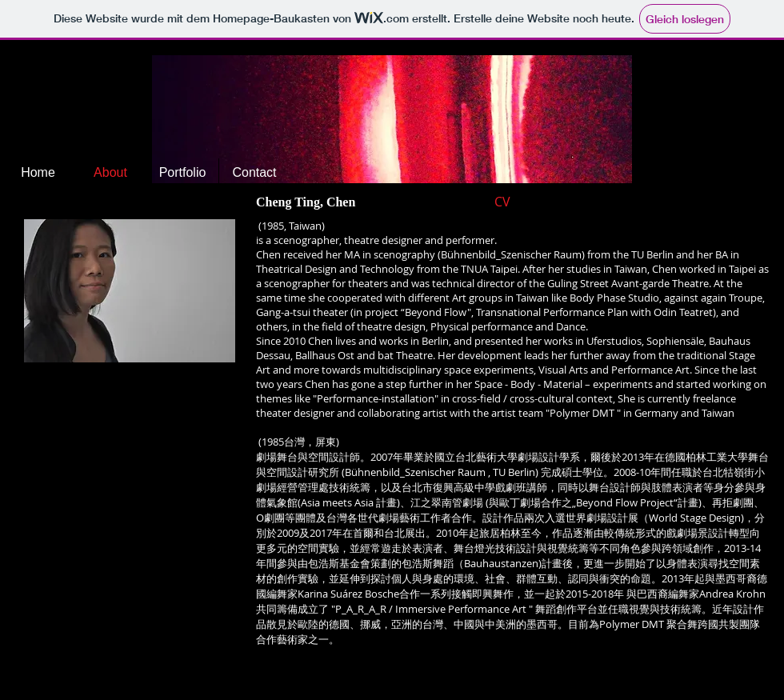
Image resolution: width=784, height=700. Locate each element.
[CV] (523, 202)
